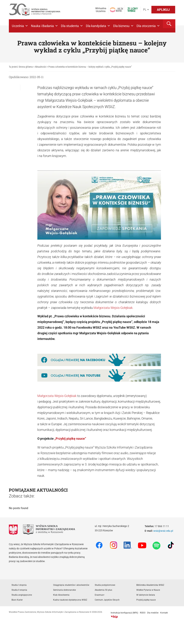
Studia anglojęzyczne (22, 595)
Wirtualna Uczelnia (101, 10)
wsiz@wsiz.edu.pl (163, 531)
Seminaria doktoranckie (64, 590)
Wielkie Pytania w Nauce (148, 590)
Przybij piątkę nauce (146, 600)
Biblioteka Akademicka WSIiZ (150, 585)
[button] (169, 24)
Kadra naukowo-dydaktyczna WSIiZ (70, 600)
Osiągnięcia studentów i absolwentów (71, 585)
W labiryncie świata (146, 595)
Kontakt (164, 613)
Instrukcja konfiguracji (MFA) (124, 613)
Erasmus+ (100, 595)
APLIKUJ (163, 10)
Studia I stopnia (19, 585)
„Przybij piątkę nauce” (70, 439)
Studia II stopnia (19, 590)
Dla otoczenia (148, 26)
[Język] (146, 10)
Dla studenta (72, 26)
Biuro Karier (17, 600)
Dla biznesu (123, 26)
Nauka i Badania (45, 26)
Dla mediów (153, 613)
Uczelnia (20, 26)
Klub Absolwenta (61, 595)
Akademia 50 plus (103, 590)
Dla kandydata (98, 26)
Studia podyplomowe (105, 585)
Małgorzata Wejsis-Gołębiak (57, 396)
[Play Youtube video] (99, 205)
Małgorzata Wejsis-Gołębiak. (113, 308)
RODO (143, 613)
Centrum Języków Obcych (107, 600)
